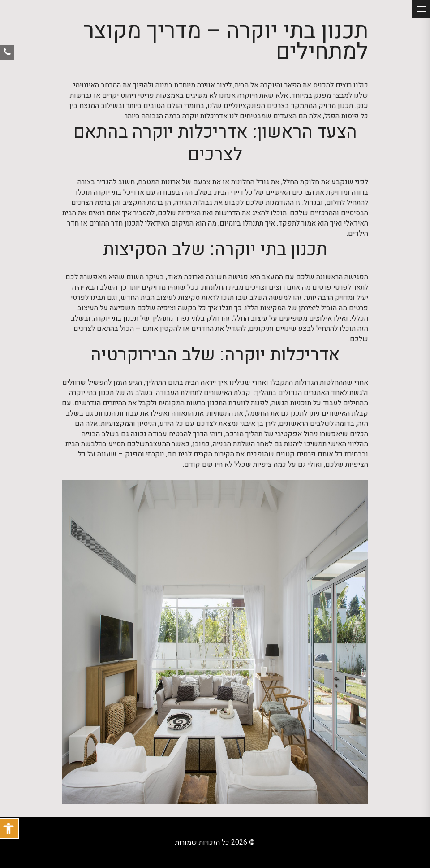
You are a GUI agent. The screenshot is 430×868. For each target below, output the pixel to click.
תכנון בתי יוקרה (116, 319)
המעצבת (158, 444)
